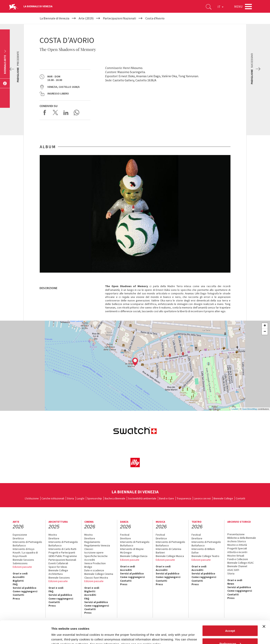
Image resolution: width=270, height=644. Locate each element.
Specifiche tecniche (96, 556)
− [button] (265, 332)
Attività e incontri (237, 552)
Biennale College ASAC (241, 563)
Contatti (240, 498)
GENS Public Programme (63, 556)
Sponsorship (94, 498)
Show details (60, 632)
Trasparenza (184, 498)
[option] (135, 214)
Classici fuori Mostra (96, 578)
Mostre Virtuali (236, 556)
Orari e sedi (20, 573)
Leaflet (235, 409)
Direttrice (18, 538)
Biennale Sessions (23, 560)
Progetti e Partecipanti (62, 552)
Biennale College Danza (134, 556)
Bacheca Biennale (115, 498)
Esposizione (20, 535)
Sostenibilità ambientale (142, 498)
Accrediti (19, 577)
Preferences (230, 621)
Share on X (55, 112)
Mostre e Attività (237, 545)
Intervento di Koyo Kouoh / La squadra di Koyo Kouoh (25, 552)
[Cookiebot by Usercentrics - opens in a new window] (25, 636)
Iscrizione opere (94, 552)
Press (124, 584)
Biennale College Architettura (58, 572)
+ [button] (265, 326)
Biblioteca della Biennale (242, 538)
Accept (230, 608)
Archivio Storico (237, 541)
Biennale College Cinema (99, 574)
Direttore (54, 538)
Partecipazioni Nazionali (62, 560)
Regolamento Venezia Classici (97, 547)
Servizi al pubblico (25, 588)
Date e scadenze (94, 570)
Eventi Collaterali (58, 563)
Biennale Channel (237, 566)
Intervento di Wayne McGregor (132, 551)
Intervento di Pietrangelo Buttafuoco (27, 544)
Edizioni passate (22, 567)
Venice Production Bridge (95, 565)
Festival (125, 535)
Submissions (20, 563)
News (231, 584)
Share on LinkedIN (66, 112)
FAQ (15, 584)
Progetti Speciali (237, 548)
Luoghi (81, 498)
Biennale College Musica (170, 556)
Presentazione (236, 534)
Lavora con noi (202, 498)
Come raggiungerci (25, 591)
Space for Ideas (58, 567)
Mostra (53, 535)
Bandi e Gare (166, 498)
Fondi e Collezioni (238, 559)
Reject (230, 634)
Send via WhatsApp (76, 112)
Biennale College (223, 498)
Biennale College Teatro (205, 556)
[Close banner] (264, 604)
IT (220, 7)
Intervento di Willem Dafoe (203, 551)
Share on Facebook (45, 112)
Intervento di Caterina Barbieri (168, 551)
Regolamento (92, 542)
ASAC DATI (233, 570)
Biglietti (18, 581)
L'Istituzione (32, 498)
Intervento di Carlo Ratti (62, 549)
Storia (70, 498)
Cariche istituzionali (53, 498)
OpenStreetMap (250, 409)
